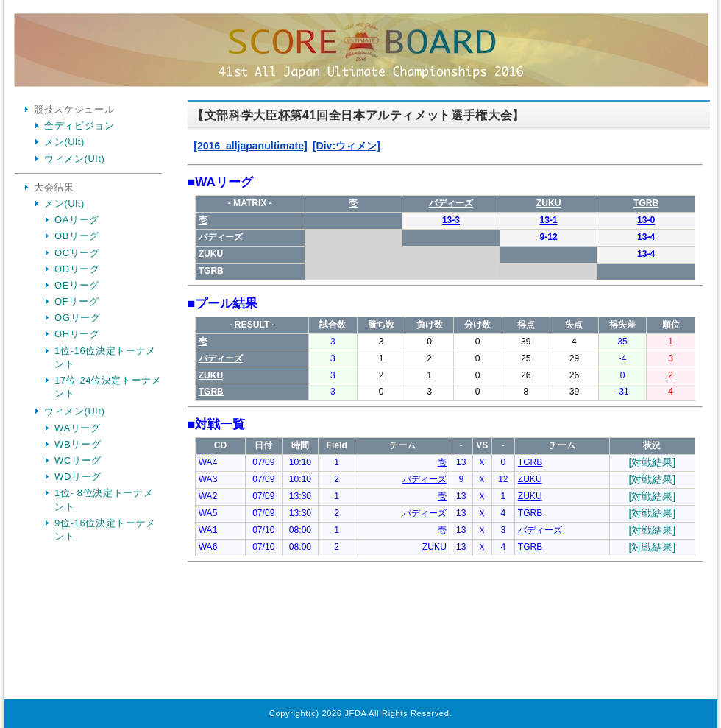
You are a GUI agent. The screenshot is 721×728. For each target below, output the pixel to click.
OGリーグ (77, 318)
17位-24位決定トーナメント (108, 387)
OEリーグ (77, 285)
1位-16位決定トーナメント (105, 357)
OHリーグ (77, 334)
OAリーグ (77, 220)
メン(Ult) (64, 142)
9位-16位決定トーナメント (105, 530)
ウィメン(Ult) (74, 159)
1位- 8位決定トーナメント (104, 499)
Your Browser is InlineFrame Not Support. (445, 402)
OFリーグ (77, 301)
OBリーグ (77, 236)
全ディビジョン (79, 126)
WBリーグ (78, 444)
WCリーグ (78, 460)
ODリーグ (77, 269)
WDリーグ (78, 477)
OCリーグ (77, 253)
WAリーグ (78, 428)
